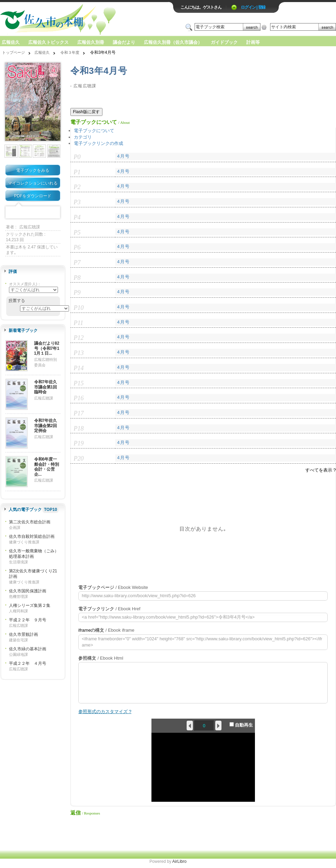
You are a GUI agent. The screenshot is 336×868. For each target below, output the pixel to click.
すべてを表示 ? (321, 470)
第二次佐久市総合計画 (30, 522)
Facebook (11, 213)
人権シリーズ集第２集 (30, 605)
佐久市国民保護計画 (28, 591)
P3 (77, 202)
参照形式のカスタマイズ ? (105, 712)
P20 (79, 458)
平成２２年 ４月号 (28, 663)
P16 (79, 398)
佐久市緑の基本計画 (28, 649)
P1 (77, 172)
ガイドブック (224, 42)
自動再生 (241, 725)
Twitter (22, 213)
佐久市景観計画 (23, 634)
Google (43, 213)
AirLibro (179, 861)
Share (54, 213)
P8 (77, 278)
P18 (79, 428)
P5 (77, 233)
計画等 (253, 42)
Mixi (33, 213)
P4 (77, 217)
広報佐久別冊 (91, 42)
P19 (79, 443)
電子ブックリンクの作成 (98, 143)
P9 (77, 293)
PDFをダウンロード (33, 196)
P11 (79, 323)
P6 (77, 247)
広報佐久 (11, 42)
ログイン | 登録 (253, 7)
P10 (79, 308)
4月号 (123, 156)
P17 (79, 413)
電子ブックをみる (33, 170)
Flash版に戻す (86, 112)
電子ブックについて (94, 131)
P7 (77, 263)
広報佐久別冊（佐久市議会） (173, 42)
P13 (79, 353)
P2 (77, 187)
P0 (77, 157)
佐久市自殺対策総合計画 (32, 536)
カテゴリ (83, 137)
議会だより (124, 42)
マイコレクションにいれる (33, 183)
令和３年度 (70, 52)
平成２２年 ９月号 (28, 620)
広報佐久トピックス (48, 42)
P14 (79, 368)
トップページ (13, 52)
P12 (79, 338)
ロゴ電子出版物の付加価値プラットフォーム (81, 19)
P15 (79, 383)
